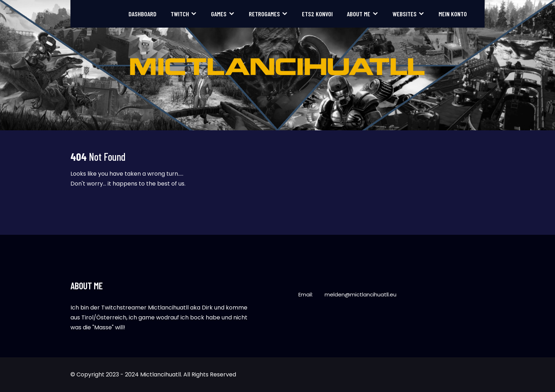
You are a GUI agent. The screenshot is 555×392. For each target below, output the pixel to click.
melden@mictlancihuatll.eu (361, 294)
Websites (405, 14)
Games (219, 14)
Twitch (180, 14)
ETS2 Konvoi (317, 14)
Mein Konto (453, 14)
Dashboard (142, 14)
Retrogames (264, 14)
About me (359, 14)
